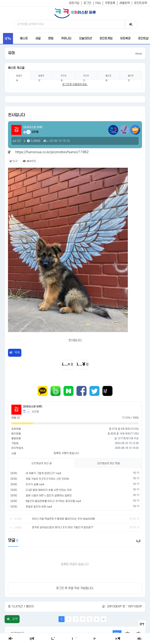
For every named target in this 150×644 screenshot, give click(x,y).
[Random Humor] (74, 639)
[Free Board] (32, 639)
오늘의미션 (85, 38)
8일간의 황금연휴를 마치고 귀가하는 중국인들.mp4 (53, 501)
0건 (17, 141)
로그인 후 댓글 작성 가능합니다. (75, 588)
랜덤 (51, 38)
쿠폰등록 (110, 3)
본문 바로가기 (0, 0)
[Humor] (53, 639)
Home (139, 54)
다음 (96, 619)
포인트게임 (106, 38)
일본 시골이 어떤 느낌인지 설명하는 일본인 (49, 496)
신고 (14, 161)
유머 (11, 53)
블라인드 (30, 161)
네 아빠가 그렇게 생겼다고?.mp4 (43, 473)
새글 (38, 38)
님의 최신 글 (42, 463)
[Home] (11, 639)
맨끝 (103, 619)
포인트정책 (141, 3)
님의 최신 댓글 (108, 463)
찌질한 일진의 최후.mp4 (39, 507)
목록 (15, 353)
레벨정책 (125, 3)
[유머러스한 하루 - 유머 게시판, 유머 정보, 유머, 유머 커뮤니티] (75, 13)
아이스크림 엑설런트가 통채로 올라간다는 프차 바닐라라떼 (63, 519)
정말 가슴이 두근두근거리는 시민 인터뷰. (48, 479)
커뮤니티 (66, 38)
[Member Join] (139, 639)
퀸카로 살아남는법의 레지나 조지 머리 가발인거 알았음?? (63, 527)
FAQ (98, 3)
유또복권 (125, 38)
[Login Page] (118, 639)
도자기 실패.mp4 (35, 484)
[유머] (14, 473)
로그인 (87, 3)
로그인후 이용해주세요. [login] (75, 84)
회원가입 (74, 3)
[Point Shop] (96, 639)
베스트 (24, 38)
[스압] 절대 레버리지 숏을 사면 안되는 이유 (49, 490)
